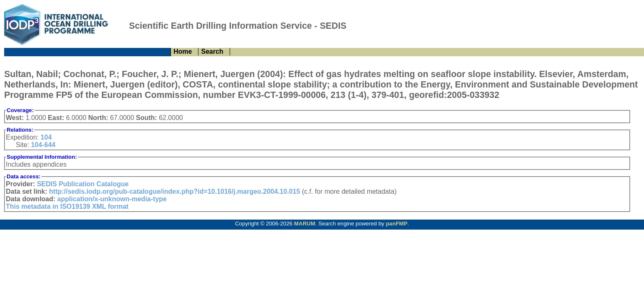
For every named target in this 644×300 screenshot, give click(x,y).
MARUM (305, 224)
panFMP (396, 224)
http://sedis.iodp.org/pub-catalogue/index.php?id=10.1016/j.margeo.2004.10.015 (175, 191)
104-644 (43, 145)
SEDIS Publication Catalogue (83, 184)
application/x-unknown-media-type (112, 199)
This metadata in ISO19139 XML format (67, 206)
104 (46, 137)
